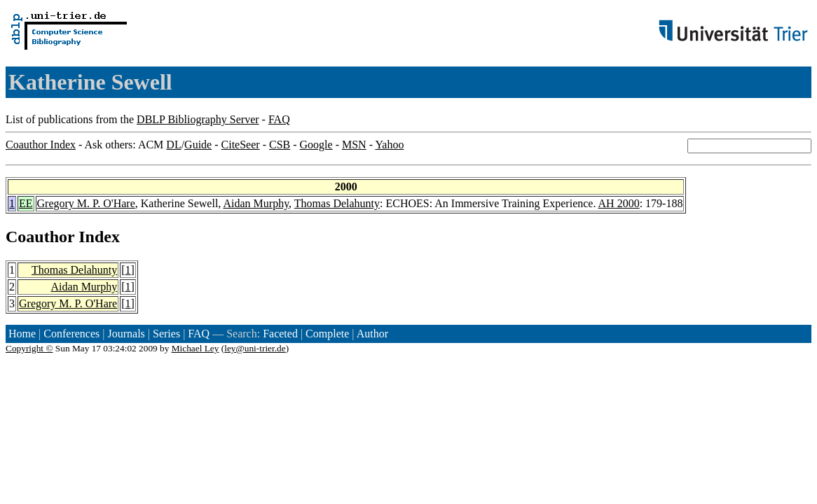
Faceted (280, 334)
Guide (198, 145)
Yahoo (389, 145)
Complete (327, 334)
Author (372, 334)
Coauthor (40, 237)
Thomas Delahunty (337, 203)
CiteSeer (241, 145)
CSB (280, 145)
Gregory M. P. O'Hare (86, 203)
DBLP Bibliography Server (198, 119)
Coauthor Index (41, 145)
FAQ (279, 119)
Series (166, 334)
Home (22, 334)
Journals (126, 334)
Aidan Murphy (256, 203)
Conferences (71, 334)
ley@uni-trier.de (255, 348)
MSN (354, 145)
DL (173, 145)
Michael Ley (195, 348)
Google (316, 145)
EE (26, 203)
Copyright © (29, 348)
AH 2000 (619, 203)
